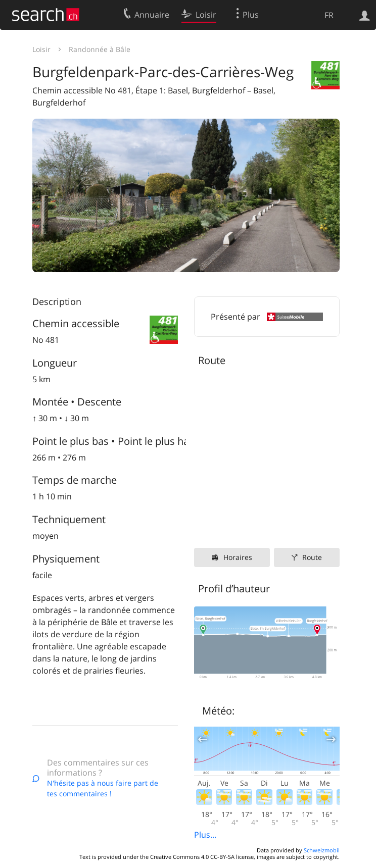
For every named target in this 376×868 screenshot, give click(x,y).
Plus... (205, 835)
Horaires (238, 557)
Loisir (41, 49)
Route (312, 557)
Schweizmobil (322, 850)
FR (329, 15)
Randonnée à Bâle (100, 49)
